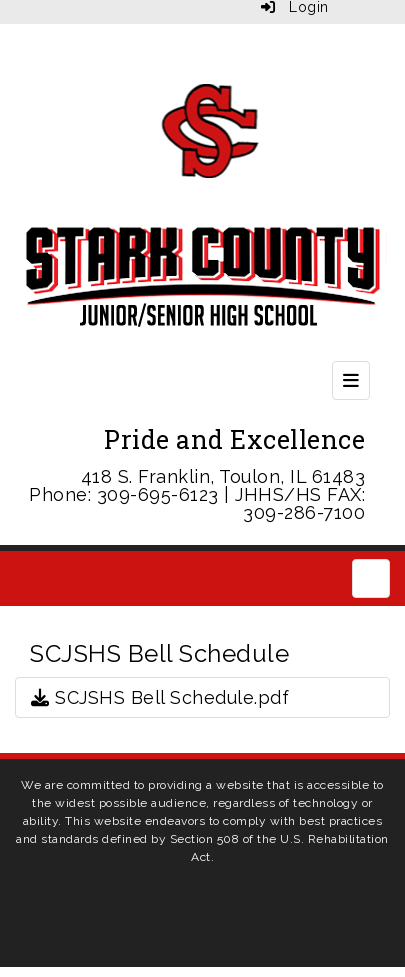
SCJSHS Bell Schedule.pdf (160, 697)
